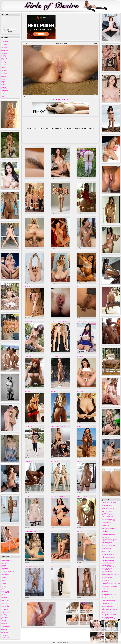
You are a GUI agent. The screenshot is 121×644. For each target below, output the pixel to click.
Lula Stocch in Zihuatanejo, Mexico (109, 619)
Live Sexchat (4, 23)
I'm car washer (105, 591)
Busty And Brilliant (106, 588)
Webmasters (4, 25)
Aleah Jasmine (80, 357)
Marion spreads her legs (107, 505)
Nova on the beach (106, 579)
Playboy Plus (4, 80)
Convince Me (4, 623)
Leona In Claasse (105, 547)
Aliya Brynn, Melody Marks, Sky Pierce (59, 322)
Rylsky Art (4, 83)
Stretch (3, 579)
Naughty (27, 178)
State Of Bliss (4, 577)
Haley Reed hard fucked (56, 252)
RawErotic (4, 81)
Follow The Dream (5, 606)
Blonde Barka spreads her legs (108, 600)
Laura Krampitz (80, 426)
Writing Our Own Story (6, 561)
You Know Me (5, 620)
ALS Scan (4, 40)
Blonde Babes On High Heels (31, 182)
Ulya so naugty (28, 357)
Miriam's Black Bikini (106, 613)
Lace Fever (53, 566)
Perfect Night (4, 603)
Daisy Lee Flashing (29, 426)
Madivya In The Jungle (107, 577)
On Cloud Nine (5, 562)
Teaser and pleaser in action (108, 606)
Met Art (3, 67)
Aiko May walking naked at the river (110, 611)
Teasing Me (4, 590)
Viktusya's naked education (108, 536)
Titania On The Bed (106, 551)
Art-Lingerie (4, 44)
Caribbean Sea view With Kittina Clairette (111, 584)
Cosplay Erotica (5, 51)
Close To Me (4, 629)
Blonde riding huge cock (30, 217)
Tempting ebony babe (30, 461)
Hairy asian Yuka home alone (108, 561)
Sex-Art (3, 86)
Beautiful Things (5, 600)
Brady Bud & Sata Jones (7, 634)
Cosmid (3, 49)
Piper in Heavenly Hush (107, 576)
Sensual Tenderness (6, 573)
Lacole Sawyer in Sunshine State (109, 559)
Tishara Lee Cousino (81, 252)
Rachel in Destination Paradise (108, 541)
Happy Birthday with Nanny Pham (109, 502)
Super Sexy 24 (54, 391)
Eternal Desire (4, 58)
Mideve (78, 566)
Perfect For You (5, 616)
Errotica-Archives (5, 57)
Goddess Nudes (5, 63)
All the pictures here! (61, 100)
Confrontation (4, 570)
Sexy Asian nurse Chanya (107, 617)
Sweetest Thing (5, 605)
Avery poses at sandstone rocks (108, 519)
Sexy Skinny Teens (55, 461)
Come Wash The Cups (106, 570)
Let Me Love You (5, 591)
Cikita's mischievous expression (109, 557)
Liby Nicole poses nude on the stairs (109, 587)
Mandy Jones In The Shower (108, 515)
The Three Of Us (105, 580)
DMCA (53, 642)
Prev (25, 43)
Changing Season (105, 513)
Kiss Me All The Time (6, 631)
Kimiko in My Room (106, 522)
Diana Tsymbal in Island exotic (108, 528)
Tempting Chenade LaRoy (107, 565)
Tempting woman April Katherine (109, 530)
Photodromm (4, 78)
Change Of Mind (5, 593)
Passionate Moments (6, 626)
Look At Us (4, 565)
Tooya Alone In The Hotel (107, 597)
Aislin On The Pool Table (30, 531)
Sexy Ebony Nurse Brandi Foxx (109, 550)
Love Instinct (4, 608)
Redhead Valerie (54, 357)
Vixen (3, 93)
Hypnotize (4, 584)
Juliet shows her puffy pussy (108, 564)
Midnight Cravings (5, 567)
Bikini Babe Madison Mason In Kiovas (110, 539)
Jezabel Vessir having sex (82, 496)
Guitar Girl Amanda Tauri (107, 516)
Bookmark (4, 27)
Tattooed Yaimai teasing (107, 544)
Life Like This (4, 628)
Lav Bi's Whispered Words (107, 553)
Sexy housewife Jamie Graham (108, 585)
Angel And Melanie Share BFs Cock (110, 567)
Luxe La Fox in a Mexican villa (108, 545)
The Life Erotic (5, 92)
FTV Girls (4, 61)
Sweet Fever (4, 597)
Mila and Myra (105, 602)
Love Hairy (4, 66)
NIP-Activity (4, 73)
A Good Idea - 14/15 (61, 43)
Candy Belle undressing (107, 571)
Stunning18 (4, 87)
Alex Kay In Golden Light (107, 590)
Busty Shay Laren (55, 147)
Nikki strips (28, 391)
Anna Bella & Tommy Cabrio (8, 571)
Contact (3, 588)
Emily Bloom (4, 54)
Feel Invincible (5, 610)
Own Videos (4, 21)
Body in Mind (4, 47)
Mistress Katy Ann (106, 507)
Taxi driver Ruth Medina (107, 573)
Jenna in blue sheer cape (107, 568)
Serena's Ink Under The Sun (108, 509)
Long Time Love (5, 574)
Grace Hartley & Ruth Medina (108, 562)
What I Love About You (6, 576)
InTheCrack (4, 64)
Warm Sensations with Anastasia (109, 614)
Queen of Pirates (80, 182)
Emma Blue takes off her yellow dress (110, 610)
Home (3, 17)
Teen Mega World (5, 89)
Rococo (52, 531)
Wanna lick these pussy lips (82, 287)
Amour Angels (5, 41)
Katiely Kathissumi (81, 217)
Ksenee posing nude (106, 593)
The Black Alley (5, 90)
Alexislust (27, 496)
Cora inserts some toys (107, 525)
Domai (3, 52)
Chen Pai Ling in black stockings (109, 582)
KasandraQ (79, 461)
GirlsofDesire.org (63, 642)
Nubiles (3, 75)
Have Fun (104, 510)
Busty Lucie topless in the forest (109, 533)
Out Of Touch (4, 599)
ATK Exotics (4, 46)
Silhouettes (4, 580)
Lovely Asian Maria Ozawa (57, 182)
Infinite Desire (5, 564)
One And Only (5, 633)
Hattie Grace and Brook (107, 542)
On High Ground (5, 637)
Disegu (52, 287)
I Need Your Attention (106, 548)
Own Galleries (5, 19)
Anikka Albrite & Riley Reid (108, 504)
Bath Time (4, 587)
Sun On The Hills (105, 616)
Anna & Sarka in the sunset (108, 524)
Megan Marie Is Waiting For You (32, 566)
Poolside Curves (29, 287)
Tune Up (3, 594)
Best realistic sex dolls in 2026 (108, 521)
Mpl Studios (4, 70)
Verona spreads (28, 252)
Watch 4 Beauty (5, 95)
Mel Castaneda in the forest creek (109, 594)
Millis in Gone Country (107, 512)
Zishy (3, 96)
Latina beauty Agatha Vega (108, 518)
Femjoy (3, 60)
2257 (68, 642)
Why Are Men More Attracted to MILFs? (111, 574)
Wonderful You (5, 568)
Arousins (3, 43)
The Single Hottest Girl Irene (108, 554)
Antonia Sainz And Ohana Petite (58, 426)
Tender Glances (5, 617)
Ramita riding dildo (29, 322)
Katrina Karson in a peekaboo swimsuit (110, 596)
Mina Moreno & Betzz (6, 611)
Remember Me (5, 625)
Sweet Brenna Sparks (81, 322)
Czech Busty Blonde (81, 391)
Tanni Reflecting (105, 538)
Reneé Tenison (105, 605)
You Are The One (5, 585)
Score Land (4, 84)
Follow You (4, 596)
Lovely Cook (79, 531)
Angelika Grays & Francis (7, 582)
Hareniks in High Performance (108, 535)
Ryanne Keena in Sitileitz (107, 599)
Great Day (4, 602)
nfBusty (3, 72)
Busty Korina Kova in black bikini (58, 496)
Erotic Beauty (4, 55)
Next (95, 43)
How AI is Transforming (107, 527)
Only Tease (4, 77)
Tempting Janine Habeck (56, 217)
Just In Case (4, 559)
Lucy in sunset (105, 608)
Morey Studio (4, 69)
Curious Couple (105, 531)
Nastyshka (79, 147)
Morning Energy (5, 622)
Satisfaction (4, 614)
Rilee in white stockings (107, 603)
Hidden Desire (5, 636)
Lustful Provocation (6, 613)
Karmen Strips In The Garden (31, 147)
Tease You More (5, 619)
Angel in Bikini (105, 556)
